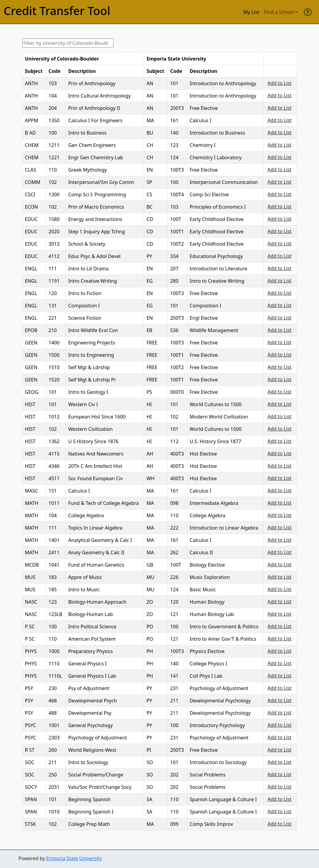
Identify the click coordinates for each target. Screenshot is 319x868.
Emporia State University (74, 858)
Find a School (279, 12)
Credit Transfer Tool (57, 11)
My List (251, 12)
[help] (308, 12)
